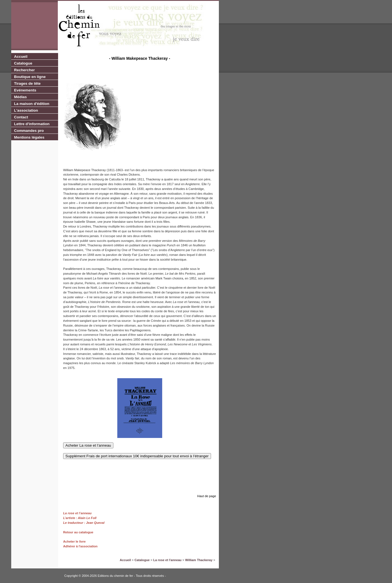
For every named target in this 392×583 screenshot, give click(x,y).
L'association (26, 110)
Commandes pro (29, 131)
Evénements (25, 90)
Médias (20, 97)
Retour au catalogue (78, 532)
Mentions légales (29, 137)
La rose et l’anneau (77, 513)
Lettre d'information (32, 124)
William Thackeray (199, 560)
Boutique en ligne (30, 77)
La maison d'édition (32, 104)
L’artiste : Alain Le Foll (80, 518)
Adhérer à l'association (80, 546)
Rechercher (24, 70)
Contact (21, 117)
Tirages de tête (27, 83)
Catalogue (23, 63)
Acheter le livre (74, 541)
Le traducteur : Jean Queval (84, 523)
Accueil (21, 57)
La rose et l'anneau (167, 560)
